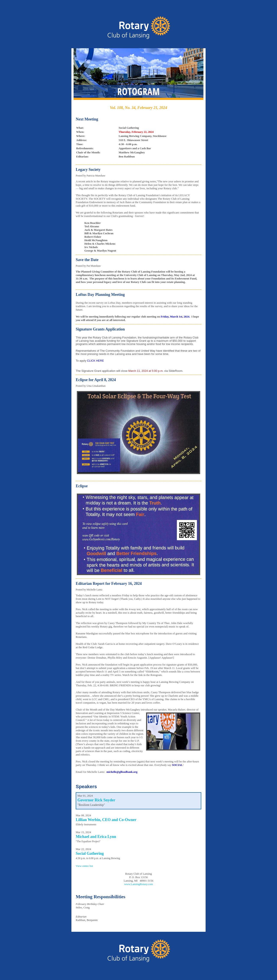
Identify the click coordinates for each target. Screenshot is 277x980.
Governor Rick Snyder (96, 800)
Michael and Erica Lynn (96, 837)
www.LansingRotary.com (139, 884)
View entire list (84, 866)
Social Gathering (90, 853)
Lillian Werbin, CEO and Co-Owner (106, 820)
